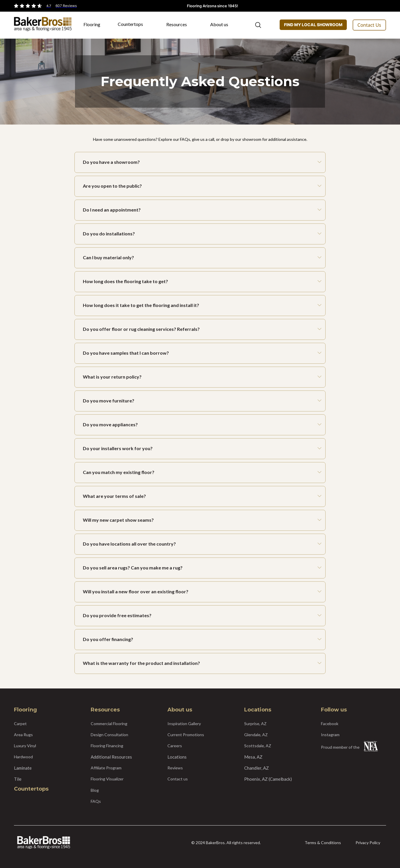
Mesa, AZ (253, 757)
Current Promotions (186, 735)
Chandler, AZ (257, 768)
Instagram (330, 735)
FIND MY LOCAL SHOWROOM (313, 25)
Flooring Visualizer (107, 779)
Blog (95, 790)
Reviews (175, 768)
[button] (95, 26)
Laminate (23, 768)
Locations (177, 757)
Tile (18, 779)
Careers (175, 746)
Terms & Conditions (323, 843)
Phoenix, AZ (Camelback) (268, 779)
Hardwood (23, 757)
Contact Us (369, 25)
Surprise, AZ (255, 724)
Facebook (330, 724)
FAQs (96, 801)
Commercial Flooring (109, 724)
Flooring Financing (107, 746)
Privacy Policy (368, 843)
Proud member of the (340, 747)
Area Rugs (23, 735)
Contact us (178, 779)
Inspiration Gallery (184, 724)
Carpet (20, 724)
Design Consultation (109, 735)
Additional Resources (111, 757)
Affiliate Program (106, 768)
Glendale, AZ (256, 735)
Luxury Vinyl (25, 746)
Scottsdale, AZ (258, 746)
